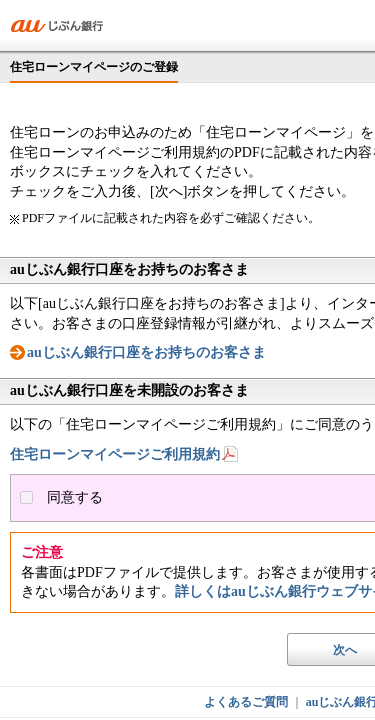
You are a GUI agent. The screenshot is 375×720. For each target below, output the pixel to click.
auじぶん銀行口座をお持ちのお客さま (146, 352)
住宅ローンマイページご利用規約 (115, 454)
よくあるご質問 (246, 702)
